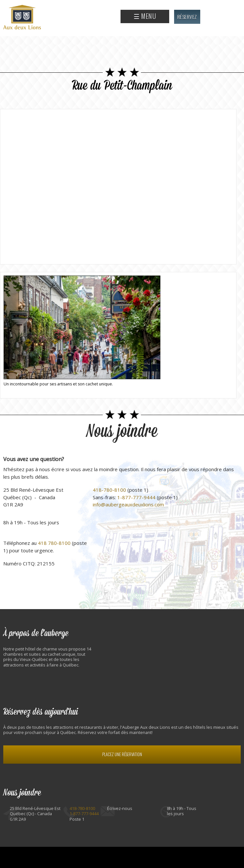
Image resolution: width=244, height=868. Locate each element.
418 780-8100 (54, 543)
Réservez (187, 17)
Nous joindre (122, 432)
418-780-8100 (109, 490)
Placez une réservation (122, 754)
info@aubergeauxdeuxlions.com (128, 504)
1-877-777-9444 (136, 497)
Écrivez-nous (120, 808)
